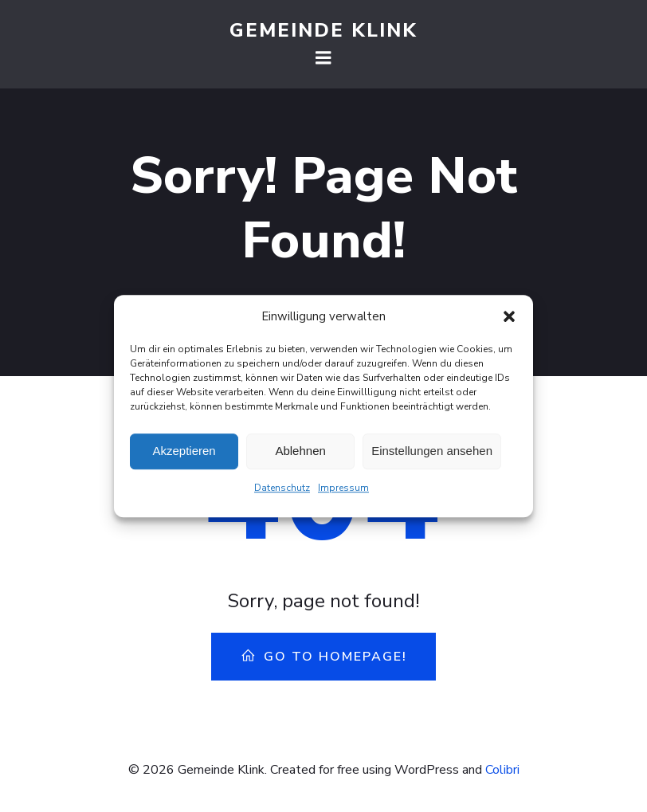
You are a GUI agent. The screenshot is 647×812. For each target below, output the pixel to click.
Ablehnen (300, 453)
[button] (509, 318)
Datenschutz (282, 489)
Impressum (343, 489)
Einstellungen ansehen (432, 453)
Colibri (502, 770)
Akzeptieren (184, 453)
